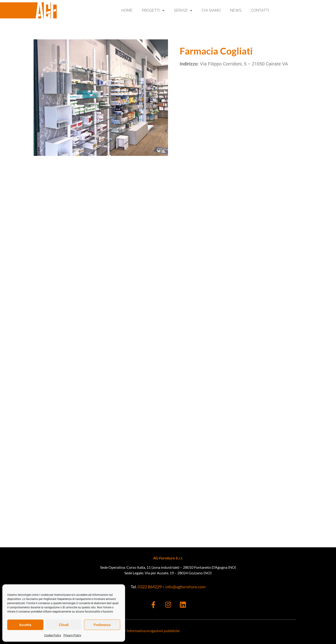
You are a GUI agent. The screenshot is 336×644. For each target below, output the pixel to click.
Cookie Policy (53, 635)
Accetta (25, 625)
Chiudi (64, 625)
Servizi (183, 10)
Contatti (260, 10)
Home (127, 10)
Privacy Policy (72, 635)
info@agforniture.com (185, 587)
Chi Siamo (211, 10)
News (236, 10)
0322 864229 (149, 587)
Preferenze (102, 625)
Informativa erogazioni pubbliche (153, 631)
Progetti (153, 10)
